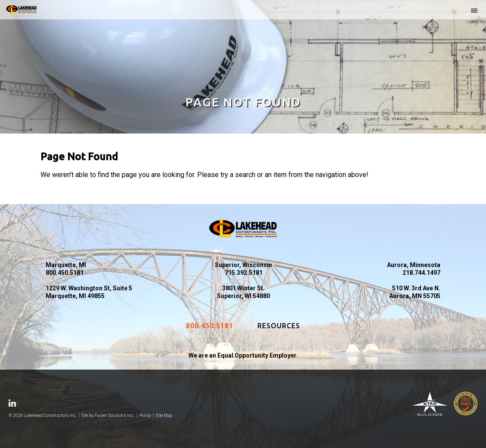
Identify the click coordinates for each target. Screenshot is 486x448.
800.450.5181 (65, 273)
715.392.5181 (244, 273)
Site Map (164, 415)
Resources (279, 326)
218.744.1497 (421, 273)
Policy (145, 415)
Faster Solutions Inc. (114, 415)
